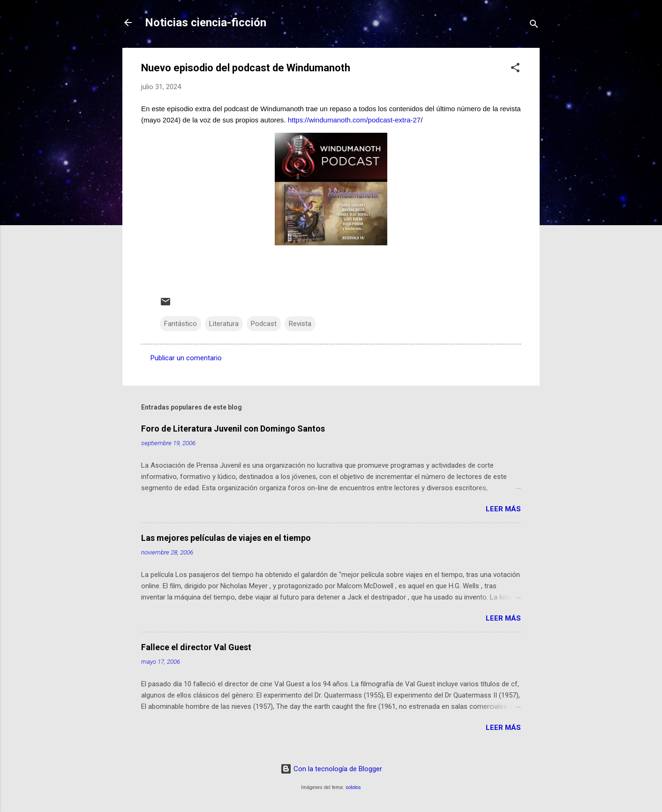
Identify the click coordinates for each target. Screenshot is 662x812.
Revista (300, 324)
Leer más (503, 509)
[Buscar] (534, 26)
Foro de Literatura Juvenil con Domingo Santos (233, 429)
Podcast (264, 324)
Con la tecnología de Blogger (331, 769)
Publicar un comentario (186, 358)
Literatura (224, 324)
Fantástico (181, 324)
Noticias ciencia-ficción (206, 23)
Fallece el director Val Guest (196, 647)
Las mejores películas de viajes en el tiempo (226, 538)
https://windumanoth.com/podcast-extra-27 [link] (354, 120)
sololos (353, 787)
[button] (515, 69)
